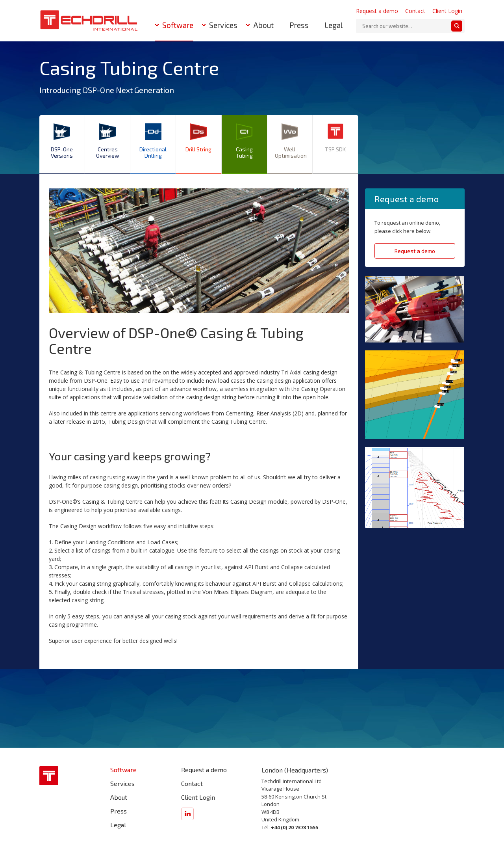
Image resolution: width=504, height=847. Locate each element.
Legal (334, 25)
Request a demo (377, 11)
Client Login (447, 11)
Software (178, 25)
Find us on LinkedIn (187, 814)
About (263, 25)
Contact (415, 11)
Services (223, 25)
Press (299, 25)
